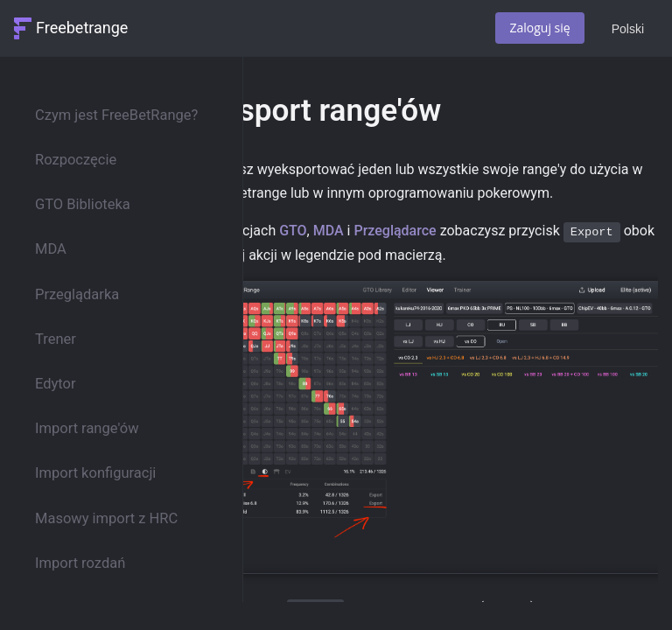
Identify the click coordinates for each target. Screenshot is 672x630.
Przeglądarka (77, 294)
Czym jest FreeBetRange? (116, 115)
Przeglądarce (395, 231)
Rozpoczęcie (76, 160)
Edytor (56, 384)
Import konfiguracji (95, 473)
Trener (56, 339)
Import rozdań (80, 563)
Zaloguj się (539, 28)
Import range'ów (87, 428)
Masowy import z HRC (106, 518)
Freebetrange (82, 28)
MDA (51, 249)
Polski (628, 29)
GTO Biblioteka (83, 204)
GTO (293, 231)
